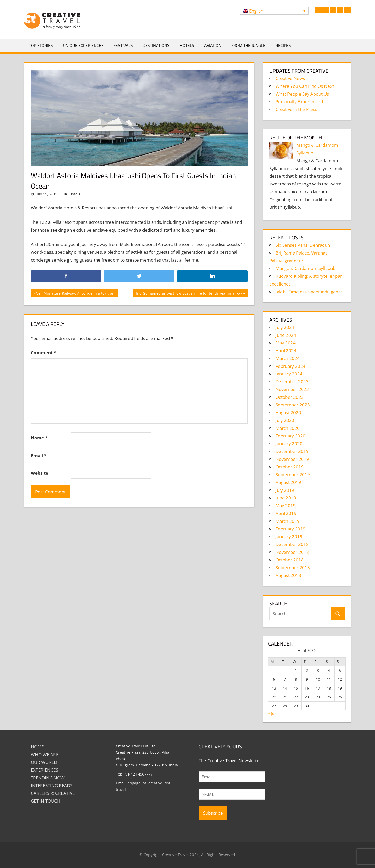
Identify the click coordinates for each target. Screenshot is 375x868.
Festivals (123, 45)
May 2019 (286, 506)
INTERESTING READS (52, 786)
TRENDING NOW (48, 778)
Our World (44, 762)
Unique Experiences (83, 45)
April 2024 (286, 351)
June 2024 (286, 335)
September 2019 (293, 475)
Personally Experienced (299, 101)
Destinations (156, 45)
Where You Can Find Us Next (305, 86)
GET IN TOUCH (46, 801)
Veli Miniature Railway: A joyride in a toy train (76, 294)
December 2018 (292, 544)
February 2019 (290, 529)
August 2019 (288, 482)
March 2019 (288, 521)
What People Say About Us (302, 94)
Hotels (187, 45)
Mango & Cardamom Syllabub (305, 268)
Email (39, 455)
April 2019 (286, 513)
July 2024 (285, 327)
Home (37, 747)
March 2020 (288, 428)
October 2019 (290, 467)
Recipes (283, 45)
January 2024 (289, 374)
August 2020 (288, 413)
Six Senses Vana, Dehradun (303, 245)
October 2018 (290, 560)
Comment (43, 353)
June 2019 (286, 498)
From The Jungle (248, 45)
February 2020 (290, 436)
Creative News (290, 78)
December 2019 (292, 451)
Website (39, 473)
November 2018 (292, 552)
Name (39, 438)
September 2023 (293, 405)
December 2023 (292, 382)
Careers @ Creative (53, 793)
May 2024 (286, 343)
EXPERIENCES (44, 770)
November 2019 (292, 459)
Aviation (213, 45)
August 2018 (288, 575)
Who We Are (45, 755)
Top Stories (41, 45)
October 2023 (290, 397)
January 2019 (289, 537)
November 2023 (292, 389)
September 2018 (293, 568)
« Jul (272, 713)
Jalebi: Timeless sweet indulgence (309, 292)
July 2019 (285, 490)
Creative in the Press (296, 109)
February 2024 (290, 366)
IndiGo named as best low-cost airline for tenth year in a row (189, 294)
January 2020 (289, 444)
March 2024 (288, 358)
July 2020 (285, 420)
